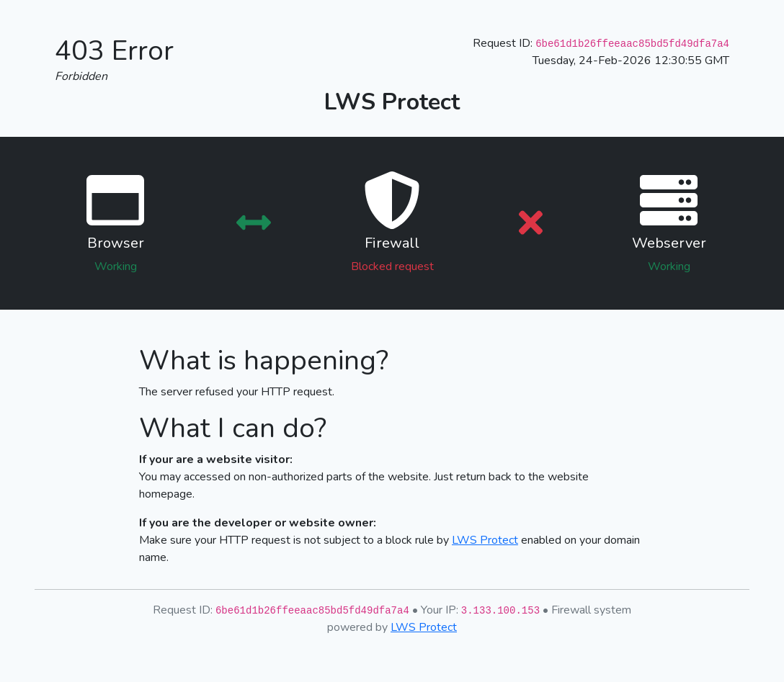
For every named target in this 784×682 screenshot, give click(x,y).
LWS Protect (485, 540)
